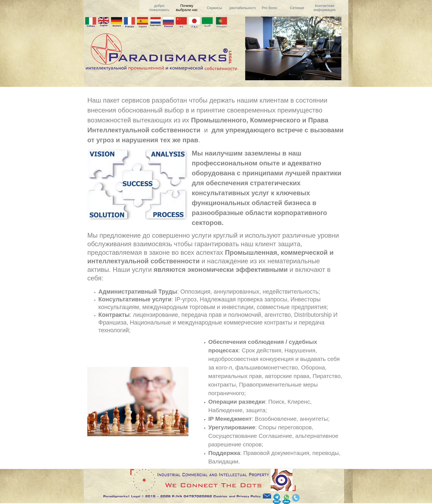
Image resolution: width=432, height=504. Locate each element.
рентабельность (243, 8)
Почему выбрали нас (187, 8)
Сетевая (297, 8)
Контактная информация (324, 8)
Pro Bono (269, 8)
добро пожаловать (159, 8)
